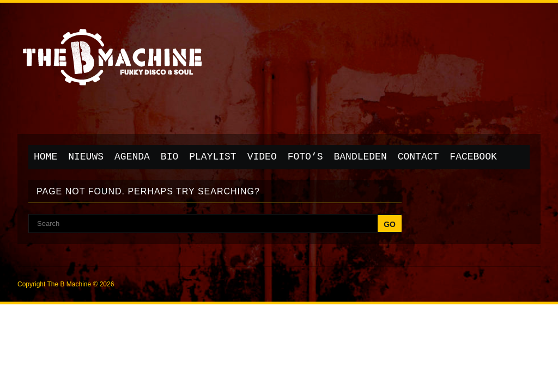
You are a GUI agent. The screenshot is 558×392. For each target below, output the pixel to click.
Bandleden (360, 157)
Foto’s (305, 157)
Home (46, 157)
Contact (418, 157)
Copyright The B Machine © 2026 (66, 284)
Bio (169, 157)
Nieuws (86, 157)
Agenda (132, 157)
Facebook (473, 157)
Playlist (213, 157)
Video (262, 157)
